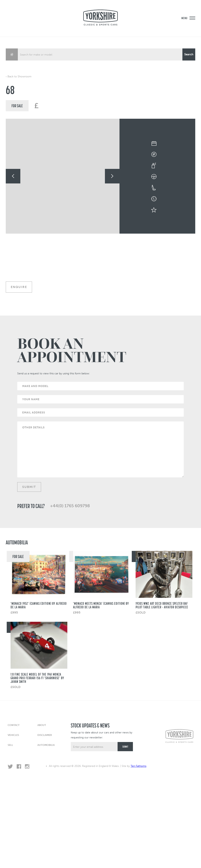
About (42, 725)
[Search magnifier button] (189, 54)
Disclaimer (45, 735)
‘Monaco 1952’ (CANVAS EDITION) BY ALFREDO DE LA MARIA (39, 605)
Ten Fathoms (138, 766)
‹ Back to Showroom (19, 76)
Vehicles (13, 735)
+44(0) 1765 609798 (70, 506)
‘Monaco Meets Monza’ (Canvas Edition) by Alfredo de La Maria (101, 605)
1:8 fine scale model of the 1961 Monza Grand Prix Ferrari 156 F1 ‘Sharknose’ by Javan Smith (37, 678)
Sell (10, 745)
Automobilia (46, 745)
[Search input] (100, 54)
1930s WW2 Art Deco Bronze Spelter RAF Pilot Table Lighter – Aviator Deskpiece (162, 605)
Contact (14, 725)
